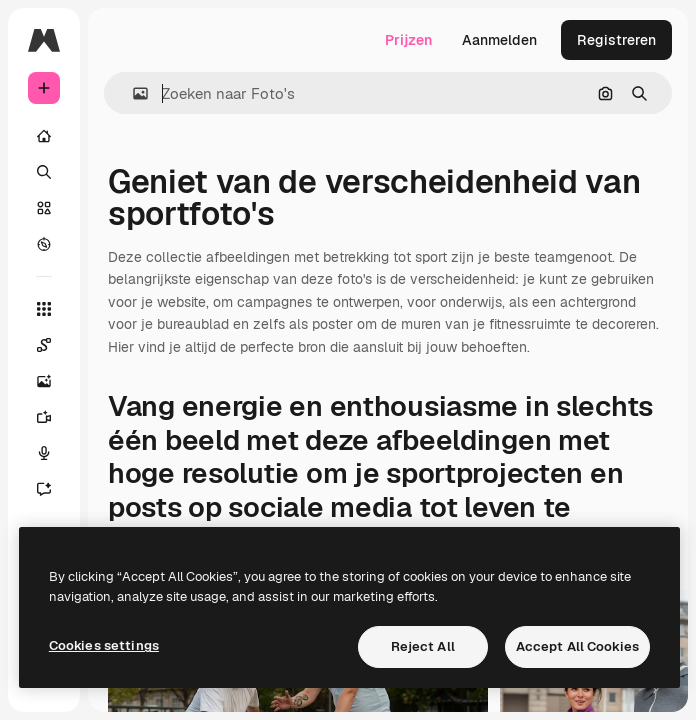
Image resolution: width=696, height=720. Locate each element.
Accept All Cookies (577, 646)
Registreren (616, 40)
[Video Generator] (44, 417)
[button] (132, 93)
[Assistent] (44, 489)
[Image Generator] (44, 381)
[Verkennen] (44, 244)
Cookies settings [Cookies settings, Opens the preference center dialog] (104, 645)
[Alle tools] (44, 309)
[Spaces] (44, 345)
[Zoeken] (44, 172)
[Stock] (44, 208)
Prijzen (408, 40)
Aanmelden (499, 40)
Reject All (423, 646)
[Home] (44, 136)
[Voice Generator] (44, 453)
